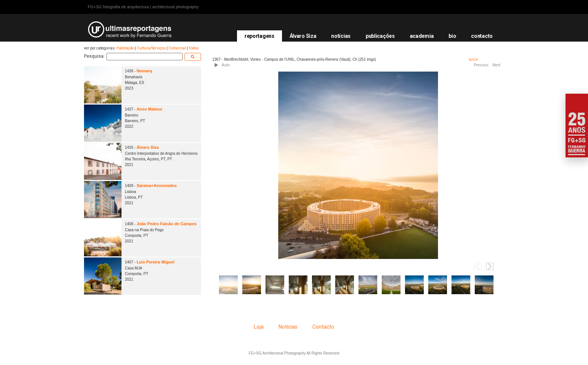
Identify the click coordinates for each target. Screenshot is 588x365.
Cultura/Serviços (151, 48)
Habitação (125, 48)
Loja (259, 327)
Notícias (288, 327)
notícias (341, 36)
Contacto (323, 327)
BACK (474, 60)
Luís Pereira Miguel (155, 262)
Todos (194, 48)
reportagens (259, 36)
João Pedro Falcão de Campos (166, 224)
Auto (226, 65)
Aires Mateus (149, 109)
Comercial (177, 48)
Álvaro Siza (303, 36)
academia (422, 36)
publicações (380, 36)
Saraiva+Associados (157, 185)
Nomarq (144, 71)
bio (452, 36)
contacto (482, 36)
